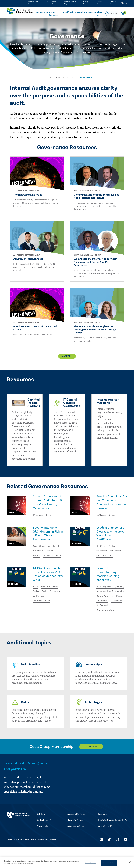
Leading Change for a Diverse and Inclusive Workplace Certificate (111, 539)
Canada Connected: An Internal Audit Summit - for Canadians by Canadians (47, 506)
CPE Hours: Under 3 (42, 566)
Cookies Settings (90, 863)
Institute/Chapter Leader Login (113, 841)
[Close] (130, 862)
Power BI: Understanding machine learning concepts (109, 585)
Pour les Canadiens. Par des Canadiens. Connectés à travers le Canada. (110, 504)
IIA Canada (38, 520)
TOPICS (70, 78)
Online (49, 520)
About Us (100, 14)
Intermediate (39, 557)
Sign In (124, 3)
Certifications (70, 13)
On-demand (102, 557)
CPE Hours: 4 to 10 (105, 561)
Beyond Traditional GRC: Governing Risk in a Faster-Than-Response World (47, 539)
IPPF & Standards (54, 14)
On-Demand (116, 557)
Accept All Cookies (109, 863)
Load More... (67, 357)
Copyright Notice (75, 841)
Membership (42, 13)
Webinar (37, 561)
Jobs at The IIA (105, 847)
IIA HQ (56, 552)
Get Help (41, 835)
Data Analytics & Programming (111, 598)
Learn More (92, 768)
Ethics (36, 598)
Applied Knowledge (42, 552)
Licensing (103, 835)
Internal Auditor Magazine (70, 3)
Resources (91, 13)
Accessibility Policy (76, 835)
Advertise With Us (76, 847)
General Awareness (51, 598)
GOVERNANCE (86, 78)
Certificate (101, 552)
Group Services (86, 3)
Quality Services (113, 3)
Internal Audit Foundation (33, 3)
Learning (81, 13)
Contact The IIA (44, 841)
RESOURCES (55, 78)
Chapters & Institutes (51, 3)
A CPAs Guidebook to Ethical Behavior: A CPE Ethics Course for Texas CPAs (48, 585)
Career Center (99, 3)
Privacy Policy (43, 847)
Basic (45, 603)
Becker (113, 552)
